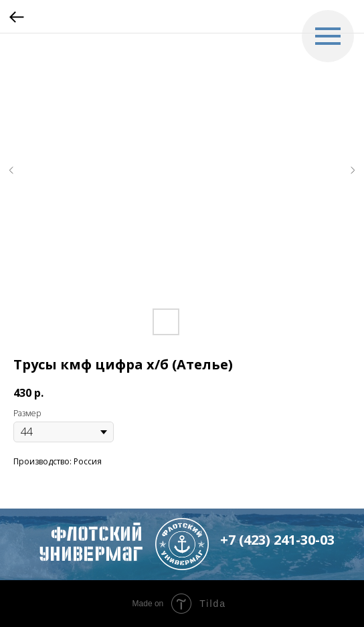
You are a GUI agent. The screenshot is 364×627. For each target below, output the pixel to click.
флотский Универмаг (91, 544)
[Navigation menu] (328, 36)
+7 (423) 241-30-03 (277, 540)
